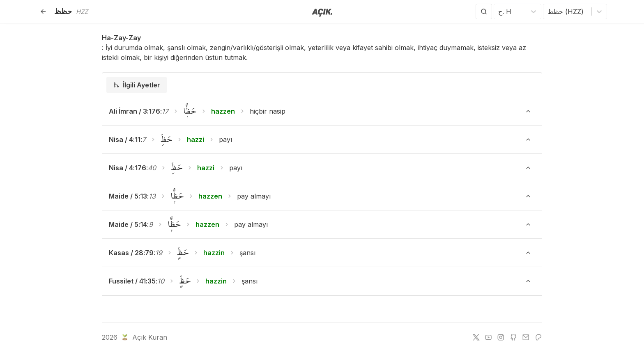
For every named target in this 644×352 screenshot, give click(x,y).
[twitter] (476, 337)
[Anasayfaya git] (322, 12)
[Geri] (43, 11)
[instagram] (501, 337)
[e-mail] (526, 337)
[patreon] (538, 337)
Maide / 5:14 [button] (128, 224)
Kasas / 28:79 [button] (131, 253)
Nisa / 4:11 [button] (125, 139)
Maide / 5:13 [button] (128, 196)
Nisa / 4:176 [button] (128, 168)
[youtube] (488, 337)
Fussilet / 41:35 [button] (132, 281)
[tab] (137, 85)
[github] (513, 337)
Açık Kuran (144, 337)
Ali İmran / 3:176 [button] (135, 111)
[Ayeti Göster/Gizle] (528, 111)
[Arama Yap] (484, 11)
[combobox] (499, 11)
